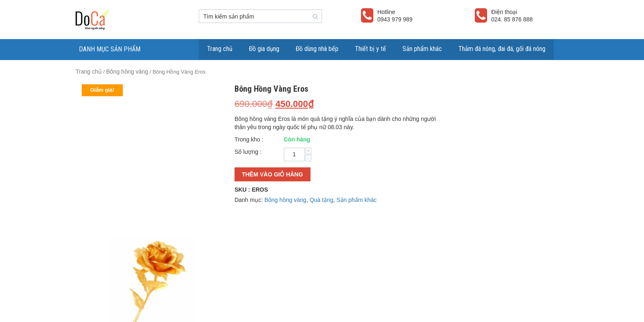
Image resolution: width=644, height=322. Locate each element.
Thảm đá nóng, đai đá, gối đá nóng (502, 49)
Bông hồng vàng (127, 72)
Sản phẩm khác (422, 49)
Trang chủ (220, 49)
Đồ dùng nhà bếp (317, 49)
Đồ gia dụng (264, 49)
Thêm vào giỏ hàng (273, 174)
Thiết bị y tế (370, 49)
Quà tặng (322, 200)
